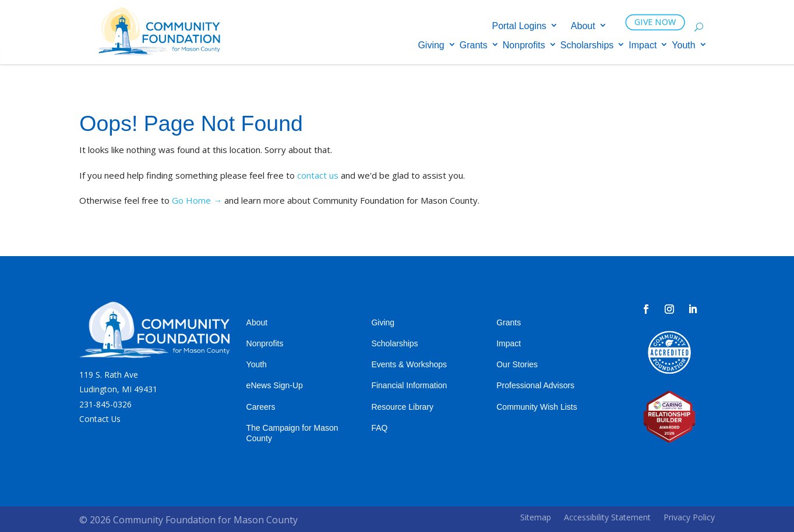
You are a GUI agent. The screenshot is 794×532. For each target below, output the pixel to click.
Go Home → (197, 200)
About (583, 26)
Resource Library (402, 407)
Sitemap (536, 517)
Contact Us (100, 419)
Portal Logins (519, 26)
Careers (261, 407)
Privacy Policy (689, 517)
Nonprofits (524, 46)
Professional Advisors (535, 385)
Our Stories (517, 364)
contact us (318, 175)
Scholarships (587, 46)
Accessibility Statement (607, 517)
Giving (431, 46)
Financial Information (409, 385)
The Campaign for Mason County (292, 433)
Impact (643, 46)
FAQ (379, 428)
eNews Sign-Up (275, 385)
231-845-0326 (105, 404)
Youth (683, 46)
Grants (474, 46)
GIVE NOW (656, 22)
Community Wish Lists (537, 407)
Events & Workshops (409, 364)
